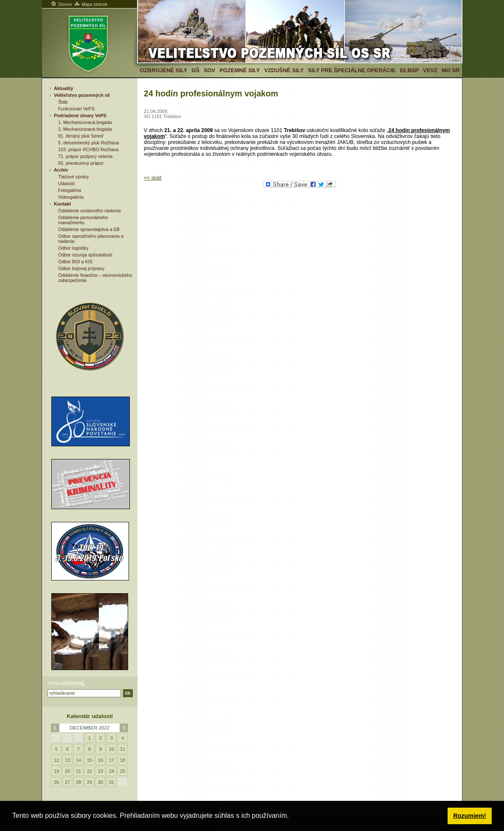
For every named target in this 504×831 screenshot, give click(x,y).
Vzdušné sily (284, 70)
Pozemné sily (239, 70)
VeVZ (430, 70)
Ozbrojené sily (164, 70)
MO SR (451, 70)
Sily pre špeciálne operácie (352, 70)
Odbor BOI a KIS (75, 262)
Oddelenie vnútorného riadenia (89, 211)
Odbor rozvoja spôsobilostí (85, 255)
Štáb (63, 102)
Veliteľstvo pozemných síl (82, 95)
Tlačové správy (74, 177)
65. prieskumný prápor (81, 163)
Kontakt (62, 204)
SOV (209, 70)
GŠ (195, 70)
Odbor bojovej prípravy (81, 268)
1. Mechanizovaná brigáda (85, 122)
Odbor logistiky (73, 248)
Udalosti (66, 183)
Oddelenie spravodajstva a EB (89, 229)
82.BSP (409, 70)
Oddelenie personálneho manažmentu (83, 220)
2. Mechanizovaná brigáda (85, 129)
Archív (61, 170)
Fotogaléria (70, 190)
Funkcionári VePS (76, 109)
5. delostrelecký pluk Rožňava (88, 143)
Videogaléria (71, 197)
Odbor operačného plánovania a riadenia (91, 239)
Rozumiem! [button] (470, 816)
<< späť (153, 178)
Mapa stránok (91, 4)
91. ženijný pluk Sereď (81, 136)
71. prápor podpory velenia (85, 156)
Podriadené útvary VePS (80, 115)
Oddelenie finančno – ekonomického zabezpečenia (95, 278)
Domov (61, 4)
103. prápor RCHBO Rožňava (88, 149)
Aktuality (64, 88)
